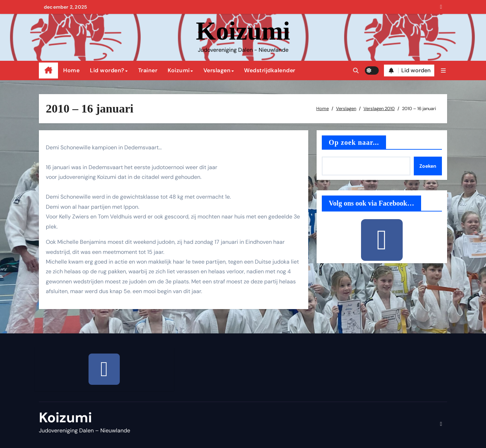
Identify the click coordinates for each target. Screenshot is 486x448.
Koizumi (243, 31)
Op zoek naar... (354, 142)
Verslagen (217, 70)
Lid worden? (107, 70)
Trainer (148, 70)
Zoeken (428, 166)
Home (71, 70)
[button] (443, 71)
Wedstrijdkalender (270, 70)
